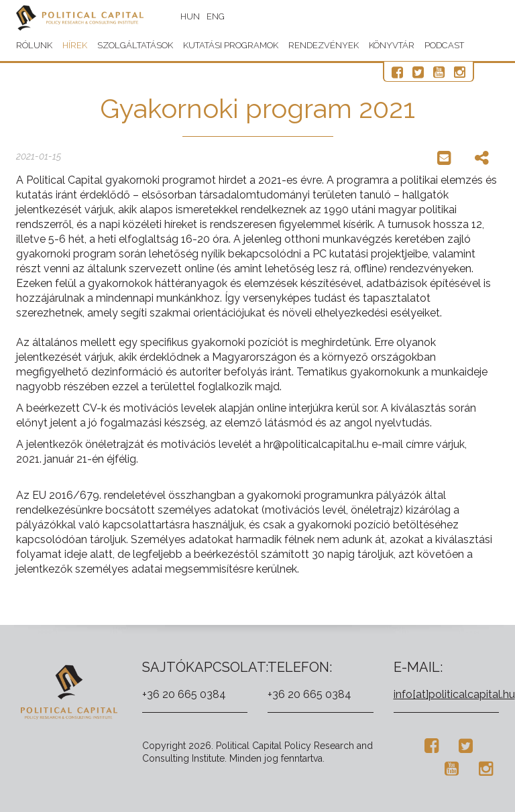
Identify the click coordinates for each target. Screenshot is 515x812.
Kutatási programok (231, 45)
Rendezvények (324, 45)
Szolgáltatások (135, 45)
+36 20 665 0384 (184, 694)
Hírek (75, 45)
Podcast (444, 45)
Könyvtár (392, 45)
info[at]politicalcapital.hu (454, 694)
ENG (216, 16)
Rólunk (34, 45)
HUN (190, 16)
